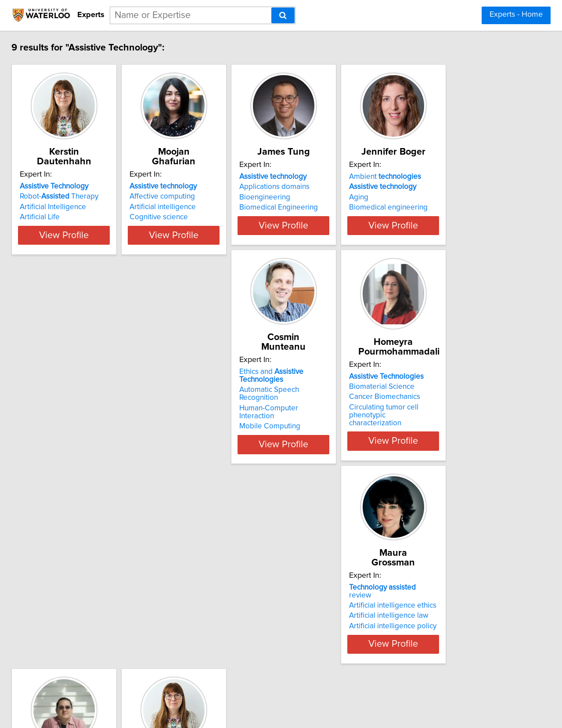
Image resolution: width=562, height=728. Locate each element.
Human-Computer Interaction (74, 415)
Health (59, 612)
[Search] (283, 15)
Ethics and (81, 394)
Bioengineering (315, 207)
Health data (440, 404)
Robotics (55, 602)
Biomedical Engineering (329, 217)
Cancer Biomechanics (193, 419)
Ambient (457, 186)
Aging (431, 207)
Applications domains (324, 196)
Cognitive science (187, 217)
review (335, 394)
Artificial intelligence (191, 207)
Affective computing (190, 196)
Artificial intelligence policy (333, 425)
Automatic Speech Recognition (76, 404)
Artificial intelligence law (329, 415)
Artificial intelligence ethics (333, 404)
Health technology (451, 415)
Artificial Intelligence (59, 207)
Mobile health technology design (475, 425)
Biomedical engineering (460, 217)
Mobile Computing (56, 425)
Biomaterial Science (190, 409)
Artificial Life (46, 217)
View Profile (81, 243)
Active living (474, 394)
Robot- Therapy (65, 196)
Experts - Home (516, 14)
